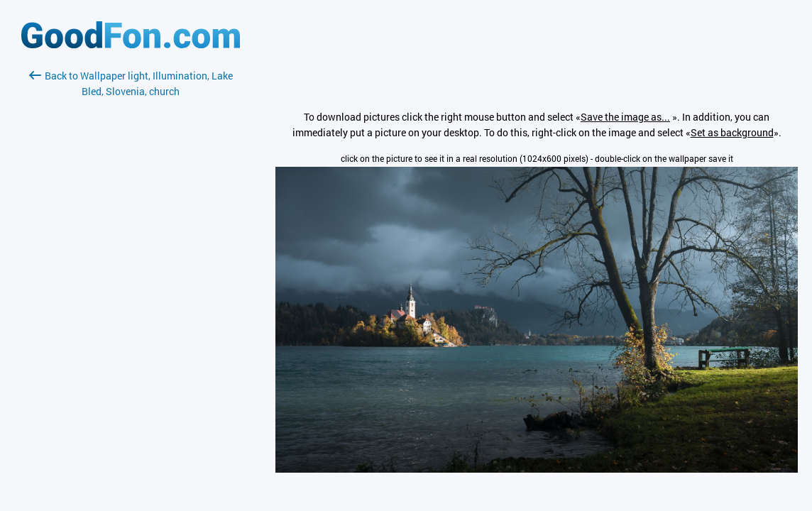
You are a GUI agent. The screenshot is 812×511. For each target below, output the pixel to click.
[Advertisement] (131, 268)
